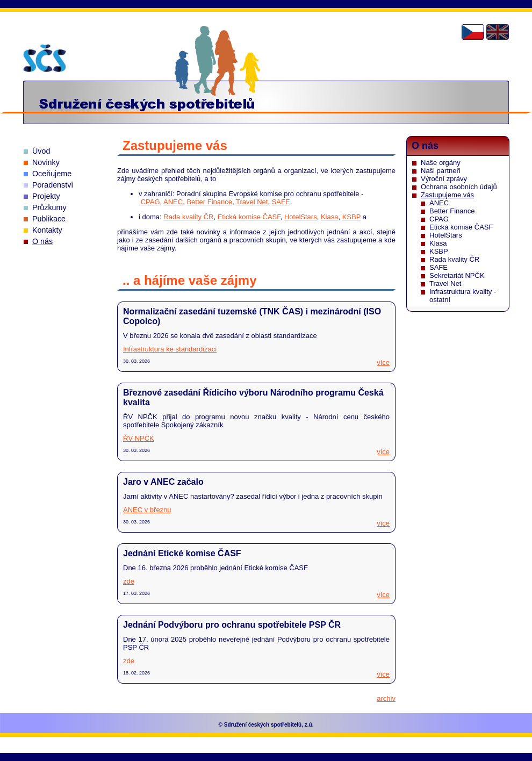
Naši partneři (441, 171)
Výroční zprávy (444, 179)
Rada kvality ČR (188, 217)
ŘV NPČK (139, 438)
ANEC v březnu (147, 510)
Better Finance (209, 202)
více (383, 362)
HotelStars (301, 217)
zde (129, 581)
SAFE (281, 202)
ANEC (173, 202)
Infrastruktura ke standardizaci (170, 349)
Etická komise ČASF (249, 217)
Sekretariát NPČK (457, 275)
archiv (386, 698)
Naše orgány (441, 163)
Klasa (330, 217)
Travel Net (252, 202)
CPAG (150, 202)
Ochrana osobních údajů (459, 187)
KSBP (351, 217)
